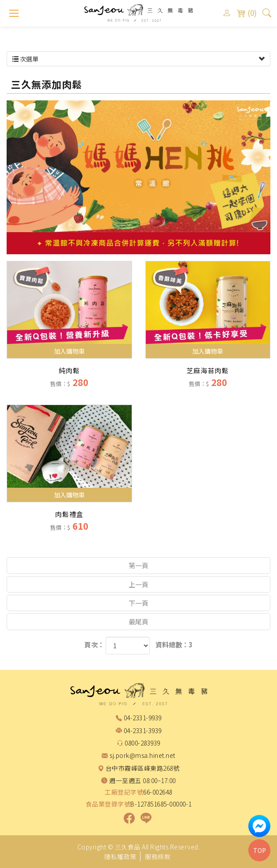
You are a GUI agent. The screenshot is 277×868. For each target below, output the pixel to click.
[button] (267, 13)
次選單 (138, 59)
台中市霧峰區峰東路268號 (143, 769)
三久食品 (139, 13)
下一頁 (138, 603)
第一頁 (138, 565)
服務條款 (158, 857)
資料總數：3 (174, 644)
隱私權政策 (120, 857)
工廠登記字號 (124, 792)
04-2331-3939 (143, 731)
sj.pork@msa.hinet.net (142, 756)
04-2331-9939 (143, 718)
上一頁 (138, 584)
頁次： (94, 644)
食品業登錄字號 (108, 804)
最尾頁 (138, 621)
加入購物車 (69, 351)
